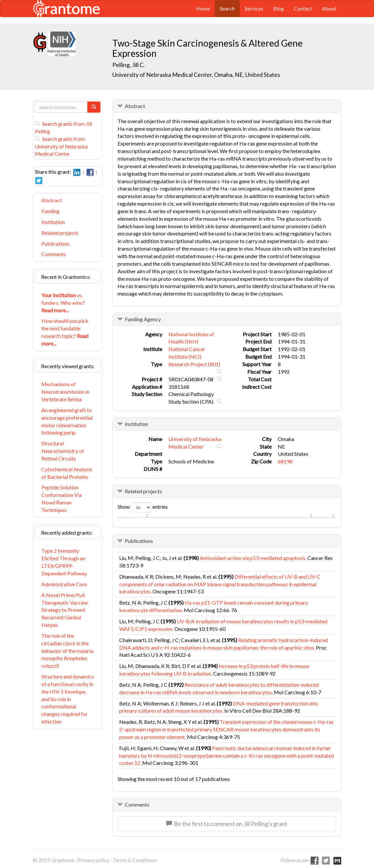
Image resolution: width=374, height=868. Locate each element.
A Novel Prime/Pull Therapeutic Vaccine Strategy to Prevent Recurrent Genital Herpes (65, 610)
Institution (53, 222)
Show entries (143, 507)
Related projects (60, 233)
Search (227, 8)
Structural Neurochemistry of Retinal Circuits (63, 451)
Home (203, 8)
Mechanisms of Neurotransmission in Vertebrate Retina (65, 392)
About (329, 8)
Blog (279, 8)
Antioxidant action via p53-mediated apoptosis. (253, 558)
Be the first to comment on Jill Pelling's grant (227, 824)
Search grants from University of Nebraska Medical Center (61, 146)
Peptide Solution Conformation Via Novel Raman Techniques (62, 499)
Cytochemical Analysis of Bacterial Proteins (67, 473)
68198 (285, 461)
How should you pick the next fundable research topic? (65, 332)
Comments (54, 254)
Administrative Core (64, 584)
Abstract (52, 200)
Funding (50, 211)
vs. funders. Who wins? (63, 303)
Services (254, 8)
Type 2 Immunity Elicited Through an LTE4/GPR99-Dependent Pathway (64, 562)
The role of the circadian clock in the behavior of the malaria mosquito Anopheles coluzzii (67, 651)
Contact (303, 8)
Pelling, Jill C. (129, 65)
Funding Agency (143, 319)
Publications (55, 244)
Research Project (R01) (194, 364)
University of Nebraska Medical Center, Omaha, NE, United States (196, 75)
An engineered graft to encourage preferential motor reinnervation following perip (67, 421)
